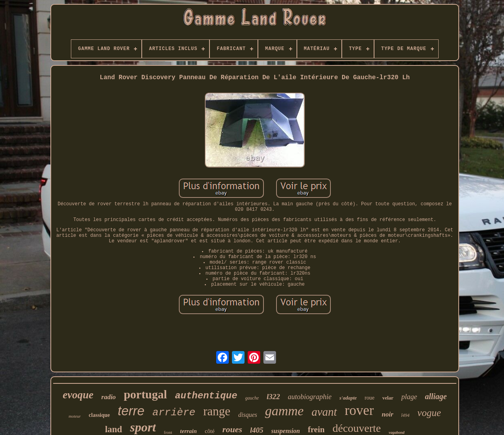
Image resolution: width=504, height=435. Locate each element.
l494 (405, 415)
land (114, 429)
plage (409, 397)
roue (370, 398)
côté (210, 431)
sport (143, 427)
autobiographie (310, 397)
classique (99, 415)
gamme (284, 411)
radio (108, 397)
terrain (188, 431)
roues (232, 429)
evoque (78, 395)
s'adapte (348, 398)
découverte (357, 428)
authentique (206, 396)
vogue (429, 413)
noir (387, 414)
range (217, 411)
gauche (252, 398)
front (168, 432)
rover (359, 410)
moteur (75, 416)
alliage (436, 396)
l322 (273, 397)
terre (131, 411)
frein (316, 429)
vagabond (397, 432)
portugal (145, 394)
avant (324, 412)
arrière (174, 413)
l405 (257, 430)
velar (388, 398)
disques (248, 415)
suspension (286, 431)
